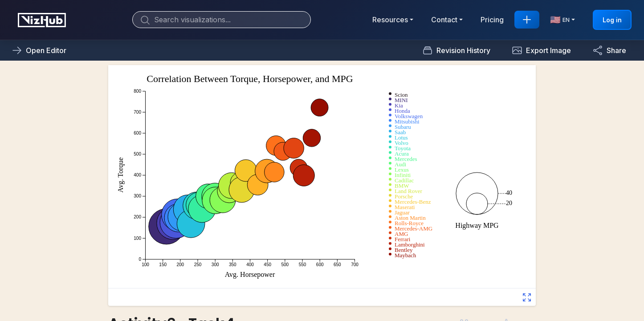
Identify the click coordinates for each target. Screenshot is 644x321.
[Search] (222, 20)
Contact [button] (444, 20)
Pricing (492, 20)
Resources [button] (390, 20)
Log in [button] (612, 20)
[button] (541, 50)
